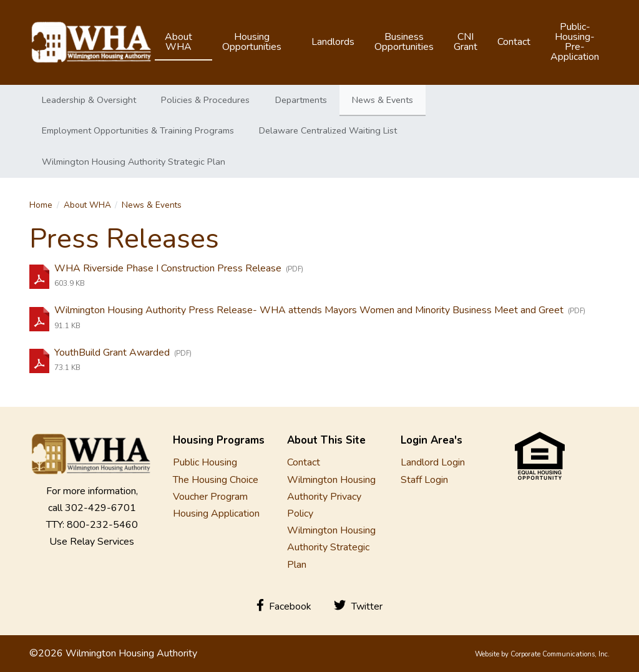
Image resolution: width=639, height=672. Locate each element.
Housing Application (216, 514)
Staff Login (424, 480)
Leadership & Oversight (89, 100)
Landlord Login (433, 462)
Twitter (358, 606)
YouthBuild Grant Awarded (113, 353)
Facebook (284, 606)
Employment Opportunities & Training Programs (138, 130)
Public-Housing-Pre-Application (575, 42)
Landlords (333, 42)
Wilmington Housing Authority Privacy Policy (331, 497)
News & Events (383, 100)
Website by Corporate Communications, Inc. (542, 654)
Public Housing (205, 462)
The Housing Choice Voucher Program (216, 488)
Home (41, 205)
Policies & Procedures (205, 100)
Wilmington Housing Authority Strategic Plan (134, 162)
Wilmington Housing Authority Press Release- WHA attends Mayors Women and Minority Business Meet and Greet (310, 310)
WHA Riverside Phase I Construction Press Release (169, 268)
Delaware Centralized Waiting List (328, 130)
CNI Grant (466, 42)
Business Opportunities (404, 42)
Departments (301, 100)
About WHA (178, 42)
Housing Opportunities (252, 42)
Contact (514, 42)
